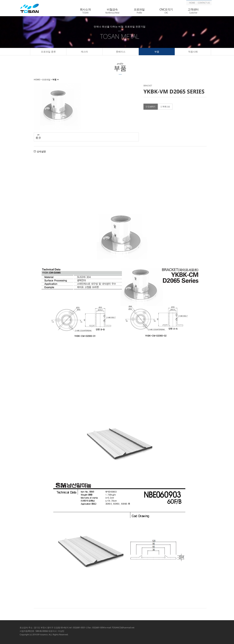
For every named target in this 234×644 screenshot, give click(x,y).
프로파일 (139, 11)
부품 (157, 52)
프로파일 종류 (48, 52)
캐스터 (84, 52)
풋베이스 (121, 52)
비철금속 (112, 11)
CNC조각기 (166, 11)
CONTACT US (204, 3)
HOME (192, 3)
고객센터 (193, 11)
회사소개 (85, 11)
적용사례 (193, 52)
